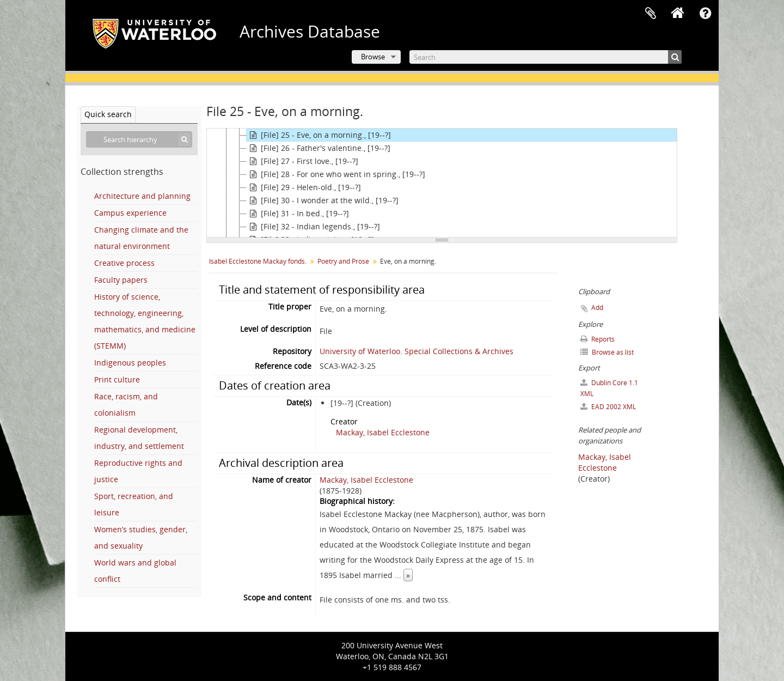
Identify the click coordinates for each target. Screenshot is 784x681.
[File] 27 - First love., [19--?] (302, 161)
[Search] (546, 57)
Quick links (705, 14)
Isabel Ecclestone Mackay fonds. (258, 261)
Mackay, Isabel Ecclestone (383, 432)
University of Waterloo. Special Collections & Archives (416, 351)
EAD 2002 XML (608, 407)
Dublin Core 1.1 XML (609, 388)
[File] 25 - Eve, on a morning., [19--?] (319, 135)
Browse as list (607, 352)
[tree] (442, 183)
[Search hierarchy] (139, 139)
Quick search (108, 114)
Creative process (124, 263)
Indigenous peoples (130, 363)
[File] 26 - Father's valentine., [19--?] (318, 148)
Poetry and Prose (343, 261)
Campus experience (130, 213)
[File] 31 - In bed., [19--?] (298, 214)
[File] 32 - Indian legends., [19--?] (313, 227)
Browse (373, 57)
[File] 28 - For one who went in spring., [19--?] (336, 174)
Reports (598, 339)
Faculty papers (121, 280)
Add (597, 308)
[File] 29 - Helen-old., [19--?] (304, 187)
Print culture (117, 379)
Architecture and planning (142, 196)
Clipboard (651, 14)
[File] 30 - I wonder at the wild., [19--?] (323, 200)
